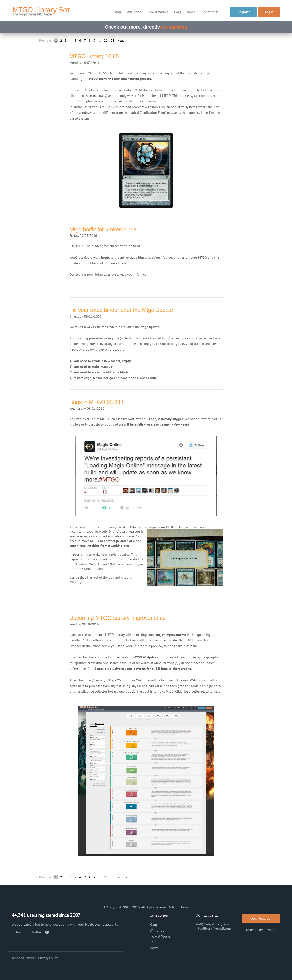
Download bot (261, 918)
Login (269, 12)
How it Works (158, 12)
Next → (123, 41)
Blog (117, 12)
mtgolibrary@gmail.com (213, 928)
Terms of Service (23, 958)
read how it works (263, 930)
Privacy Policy (48, 958)
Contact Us (210, 12)
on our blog (174, 27)
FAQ (177, 12)
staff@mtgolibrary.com (212, 924)
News (191, 12)
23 (113, 41)
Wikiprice (134, 12)
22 (106, 41)
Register (244, 12)
